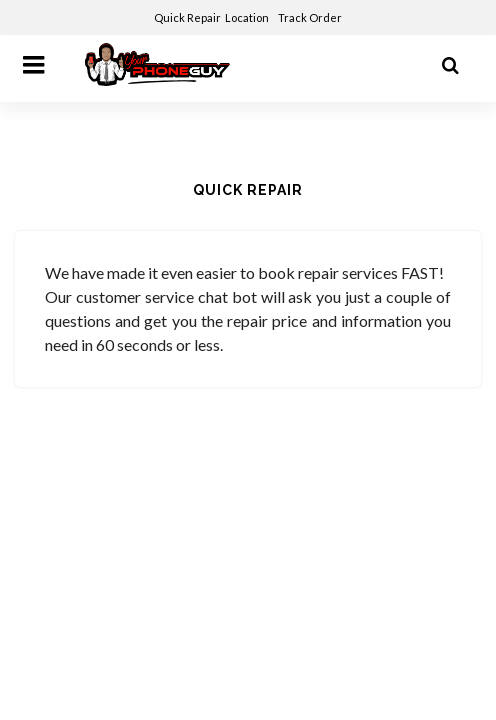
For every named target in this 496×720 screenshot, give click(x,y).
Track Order (311, 17)
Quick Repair (187, 17)
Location (248, 17)
